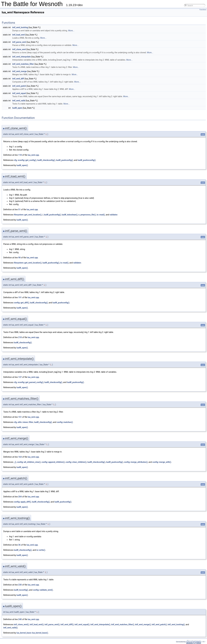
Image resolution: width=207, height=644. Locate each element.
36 (19, 545)
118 (20, 155)
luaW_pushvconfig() (87, 160)
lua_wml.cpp (33, 155)
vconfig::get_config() (27, 160)
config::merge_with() (162, 462)
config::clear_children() (76, 462)
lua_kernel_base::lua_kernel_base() (32, 633)
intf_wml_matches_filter (23, 64)
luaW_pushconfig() (65, 160)
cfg (15, 160)
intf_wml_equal (19, 93)
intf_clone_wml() (21, 624)
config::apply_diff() (22, 502)
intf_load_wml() (37, 624)
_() (15, 462)
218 (20, 337)
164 (20, 457)
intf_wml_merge (19, 71)
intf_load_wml (18, 35)
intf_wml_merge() (143, 624)
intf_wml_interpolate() (100, 624)
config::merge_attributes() (136, 462)
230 (20, 585)
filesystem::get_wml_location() (28, 215)
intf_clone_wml (19, 49)
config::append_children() (53, 462)
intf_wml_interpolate (21, 57)
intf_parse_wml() (52, 624)
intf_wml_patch (19, 86)
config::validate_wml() (43, 590)
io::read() (101, 215)
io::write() (41, 550)
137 (20, 377)
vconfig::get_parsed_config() (31, 382)
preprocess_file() (88, 215)
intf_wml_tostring (20, 27)
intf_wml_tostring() (176, 624)
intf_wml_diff (18, 79)
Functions (203, 10)
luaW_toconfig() (21, 590)
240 (20, 619)
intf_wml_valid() (10, 628)
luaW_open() (22, 165)
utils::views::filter (25, 422)
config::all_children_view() (29, 462)
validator (113, 215)
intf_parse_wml (19, 42)
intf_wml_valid (19, 101)
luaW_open (17, 108)
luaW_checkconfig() (46, 160)
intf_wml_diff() (67, 624)
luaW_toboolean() (70, 215)
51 (19, 210)
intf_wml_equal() (82, 624)
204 (20, 497)
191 (20, 297)
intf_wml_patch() (159, 624)
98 (19, 258)
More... (71, 31)
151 (20, 417)
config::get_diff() (21, 303)
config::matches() (65, 422)
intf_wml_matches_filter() (123, 624)
